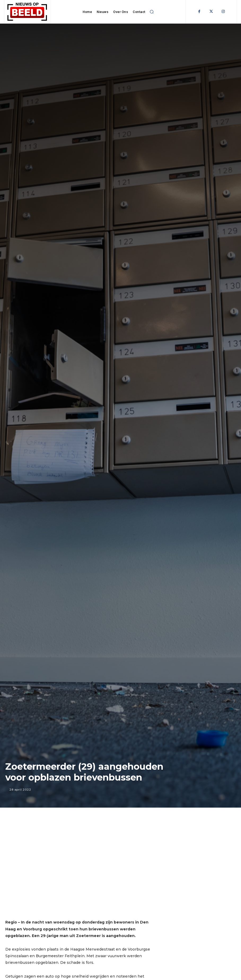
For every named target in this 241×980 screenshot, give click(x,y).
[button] (152, 12)
